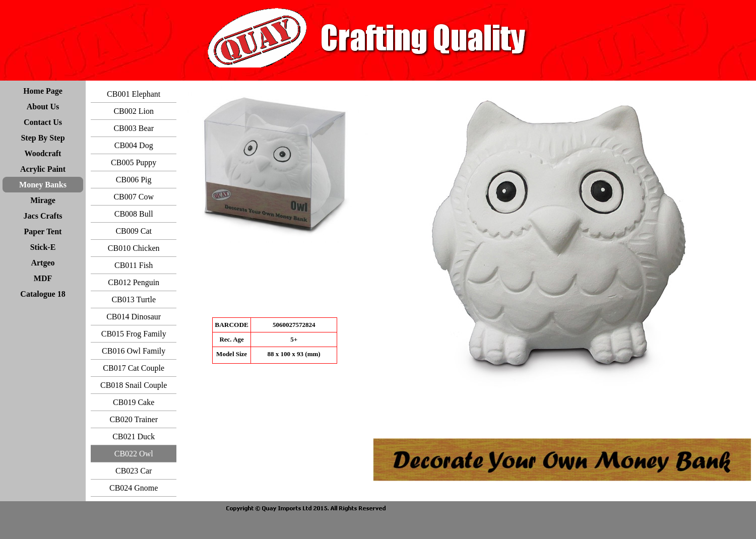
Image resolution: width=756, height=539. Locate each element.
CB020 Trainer (134, 419)
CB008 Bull (134, 214)
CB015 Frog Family (134, 334)
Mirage (43, 200)
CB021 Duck (134, 436)
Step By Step (43, 138)
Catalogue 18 (43, 294)
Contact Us (43, 122)
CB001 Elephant (134, 94)
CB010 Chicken (134, 248)
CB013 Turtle (134, 299)
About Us (43, 107)
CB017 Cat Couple (134, 368)
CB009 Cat (134, 231)
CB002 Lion (134, 111)
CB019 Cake (134, 402)
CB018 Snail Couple (134, 385)
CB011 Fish (134, 265)
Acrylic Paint (43, 169)
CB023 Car (134, 471)
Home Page (43, 91)
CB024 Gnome (134, 488)
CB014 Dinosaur (134, 317)
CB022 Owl (134, 454)
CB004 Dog (134, 145)
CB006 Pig (134, 180)
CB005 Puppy (134, 162)
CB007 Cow (134, 197)
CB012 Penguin (134, 282)
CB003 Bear (134, 128)
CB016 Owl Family (134, 351)
